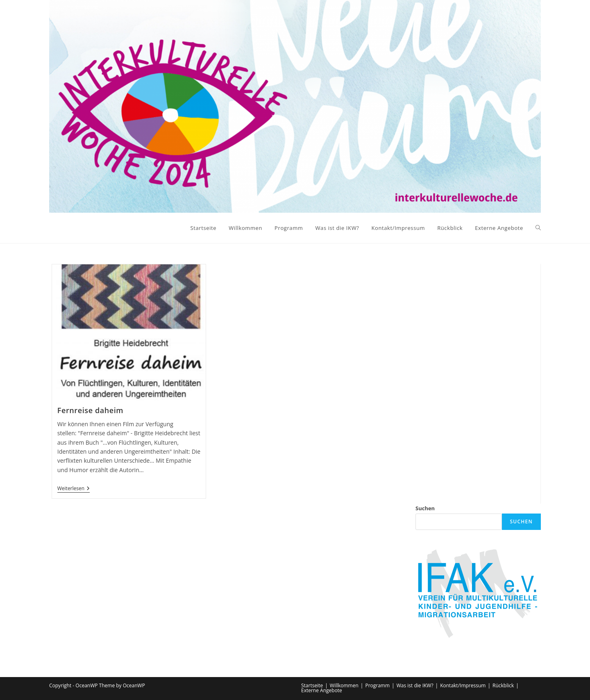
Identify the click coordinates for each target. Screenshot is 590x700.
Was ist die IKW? (415, 685)
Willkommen (344, 685)
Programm (377, 685)
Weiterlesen (74, 489)
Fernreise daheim (90, 410)
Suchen (425, 508)
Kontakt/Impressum (463, 685)
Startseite (312, 685)
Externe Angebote (322, 690)
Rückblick (503, 685)
